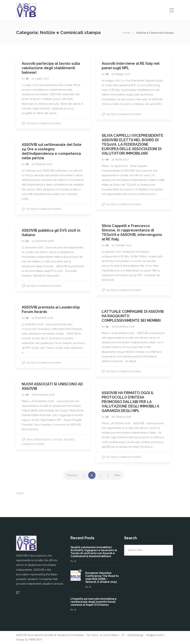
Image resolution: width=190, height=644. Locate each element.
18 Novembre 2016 (43, 395)
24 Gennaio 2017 (122, 245)
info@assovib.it (155, 635)
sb (27, 79)
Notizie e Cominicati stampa (44, 123)
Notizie (58, 440)
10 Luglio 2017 (40, 79)
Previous (72, 475)
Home (126, 33)
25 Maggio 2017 (121, 74)
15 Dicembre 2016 (42, 318)
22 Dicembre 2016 (43, 241)
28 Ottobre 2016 (121, 417)
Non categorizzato (39, 440)
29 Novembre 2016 (123, 327)
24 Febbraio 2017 (42, 164)
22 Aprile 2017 (120, 159)
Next (117, 475)
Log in (20, 493)
